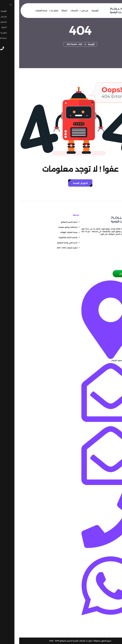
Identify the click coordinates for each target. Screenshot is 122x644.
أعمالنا (45, 11)
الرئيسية (76, 11)
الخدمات (55, 11)
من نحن (66, 11)
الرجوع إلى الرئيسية (61, 183)
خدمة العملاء (22, 11)
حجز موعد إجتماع (108, 274)
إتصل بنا (35, 11)
